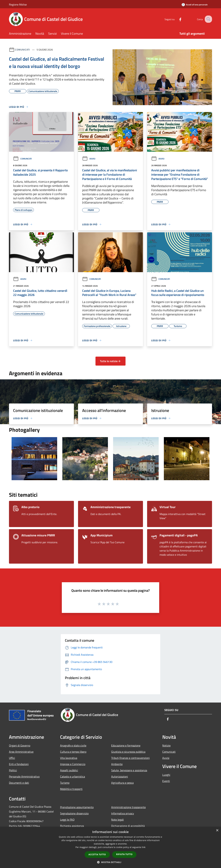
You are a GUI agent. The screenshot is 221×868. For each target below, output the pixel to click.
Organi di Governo (20, 745)
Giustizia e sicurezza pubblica (128, 752)
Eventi (166, 781)
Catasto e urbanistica (73, 776)
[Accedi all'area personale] (195, 5)
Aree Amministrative (21, 752)
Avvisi (89, 159)
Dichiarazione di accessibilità (128, 826)
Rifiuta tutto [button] (124, 854)
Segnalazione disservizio (74, 813)
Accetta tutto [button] (97, 854)
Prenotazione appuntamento (77, 807)
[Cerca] (208, 19)
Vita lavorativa (69, 758)
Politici (13, 770)
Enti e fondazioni (19, 764)
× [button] (217, 831)
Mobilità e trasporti (71, 789)
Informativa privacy (123, 813)
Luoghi (166, 775)
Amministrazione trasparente (128, 807)
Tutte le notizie (110, 361)
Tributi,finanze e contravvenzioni (130, 758)
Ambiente (117, 764)
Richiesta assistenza (72, 826)
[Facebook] (177, 19)
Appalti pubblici (69, 770)
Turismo (65, 783)
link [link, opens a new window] (144, 847)
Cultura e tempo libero (73, 752)
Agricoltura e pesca (122, 783)
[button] (110, 862)
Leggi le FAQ (67, 820)
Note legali (117, 820)
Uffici (12, 758)
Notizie (166, 745)
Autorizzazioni (120, 776)
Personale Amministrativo (24, 776)
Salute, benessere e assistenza (129, 770)
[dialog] (110, 847)
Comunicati (23, 50)
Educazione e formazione (126, 745)
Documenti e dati (19, 783)
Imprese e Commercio (73, 764)
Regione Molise (18, 4)
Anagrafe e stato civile (73, 745)
